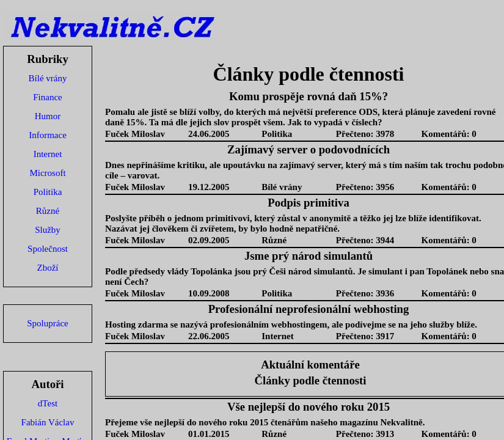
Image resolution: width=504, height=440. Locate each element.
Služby (48, 230)
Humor (48, 116)
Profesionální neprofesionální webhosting (309, 309)
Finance (47, 97)
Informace (48, 135)
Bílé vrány (48, 78)
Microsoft (47, 173)
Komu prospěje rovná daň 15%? (309, 96)
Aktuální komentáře (310, 365)
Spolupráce (47, 323)
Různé (48, 211)
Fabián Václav (48, 422)
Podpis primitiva (309, 203)
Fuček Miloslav (135, 134)
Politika (48, 192)
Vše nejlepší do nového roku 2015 (309, 407)
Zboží (48, 268)
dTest (48, 403)
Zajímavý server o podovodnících (309, 149)
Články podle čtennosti (311, 380)
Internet (48, 154)
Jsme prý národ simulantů (309, 256)
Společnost (48, 249)
